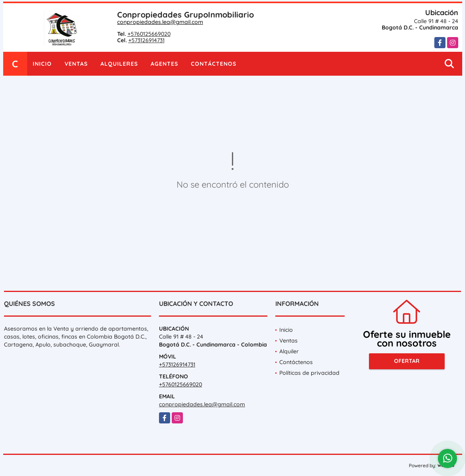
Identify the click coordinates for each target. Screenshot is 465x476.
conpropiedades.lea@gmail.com (160, 22)
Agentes (164, 64)
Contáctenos (214, 64)
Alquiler (289, 351)
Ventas (76, 64)
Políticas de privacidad (309, 373)
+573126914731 (146, 40)
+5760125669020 (149, 34)
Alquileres (119, 64)
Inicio (42, 64)
